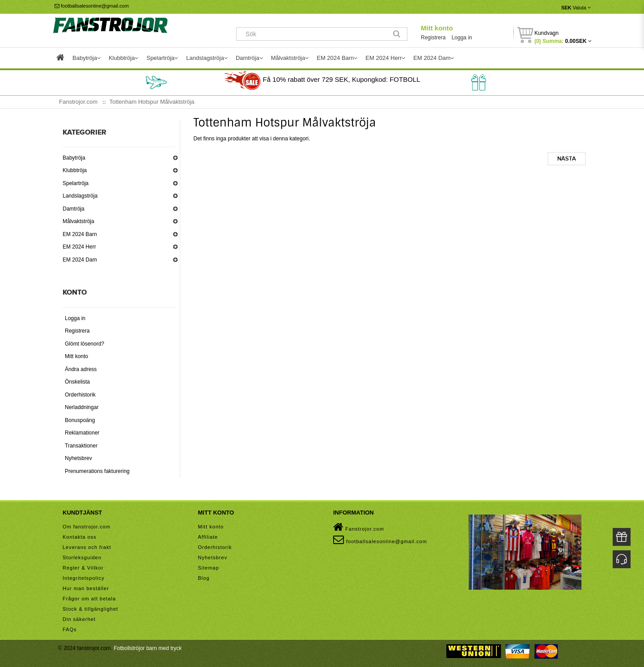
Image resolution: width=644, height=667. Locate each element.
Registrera (433, 38)
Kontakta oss (80, 537)
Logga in (462, 38)
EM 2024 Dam (80, 260)
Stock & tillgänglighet (90, 609)
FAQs (70, 629)
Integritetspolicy (83, 578)
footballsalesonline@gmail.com (92, 6)
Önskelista (77, 382)
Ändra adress (81, 369)
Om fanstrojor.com (87, 527)
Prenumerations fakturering (97, 471)
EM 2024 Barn (80, 234)
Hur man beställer (86, 588)
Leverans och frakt (87, 547)
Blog (204, 578)
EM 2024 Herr (79, 247)
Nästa (567, 159)
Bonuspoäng (80, 420)
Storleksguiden (82, 557)
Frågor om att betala (89, 599)
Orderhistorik (80, 395)
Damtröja (74, 209)
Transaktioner (81, 446)
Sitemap (209, 568)
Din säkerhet (79, 619)
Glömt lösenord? (85, 344)
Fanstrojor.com (359, 527)
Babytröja (74, 158)
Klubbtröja (75, 170)
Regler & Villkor (83, 568)
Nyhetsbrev (78, 458)
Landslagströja (80, 196)
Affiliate (208, 537)
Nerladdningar (82, 407)
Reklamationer (82, 433)
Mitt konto (437, 28)
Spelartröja (76, 183)
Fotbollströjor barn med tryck (148, 648)
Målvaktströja (78, 221)
